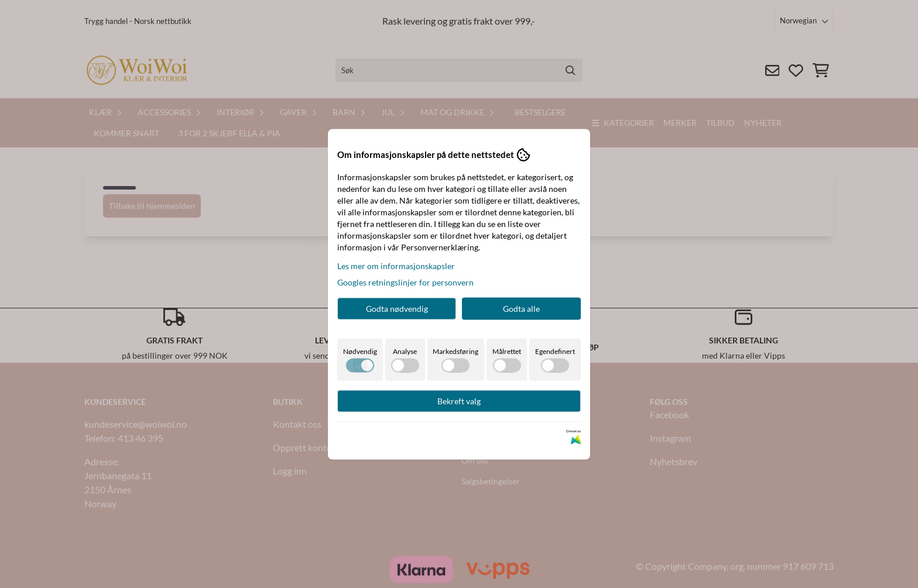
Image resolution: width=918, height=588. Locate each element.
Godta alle (521, 308)
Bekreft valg (459, 400)
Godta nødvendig (397, 308)
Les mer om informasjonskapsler (396, 265)
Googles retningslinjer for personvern (405, 282)
